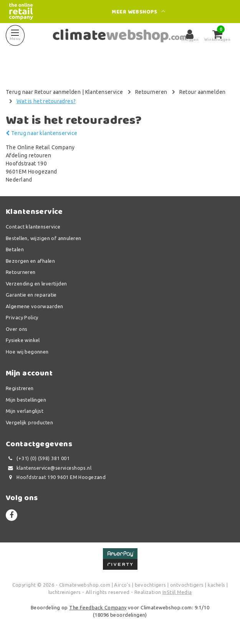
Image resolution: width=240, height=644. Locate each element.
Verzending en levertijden (36, 284)
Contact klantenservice (33, 227)
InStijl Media (177, 592)
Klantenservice (104, 92)
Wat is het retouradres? (46, 101)
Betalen (15, 249)
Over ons (17, 329)
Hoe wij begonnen (27, 352)
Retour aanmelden (203, 92)
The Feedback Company (98, 607)
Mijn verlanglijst (25, 411)
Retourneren (151, 92)
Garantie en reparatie (31, 295)
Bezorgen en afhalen (30, 261)
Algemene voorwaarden (34, 306)
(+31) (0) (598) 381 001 (38, 458)
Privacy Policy (22, 317)
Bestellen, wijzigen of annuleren (43, 238)
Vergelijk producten (29, 422)
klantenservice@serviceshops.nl (49, 468)
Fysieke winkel (23, 340)
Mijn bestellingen (26, 400)
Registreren (20, 388)
